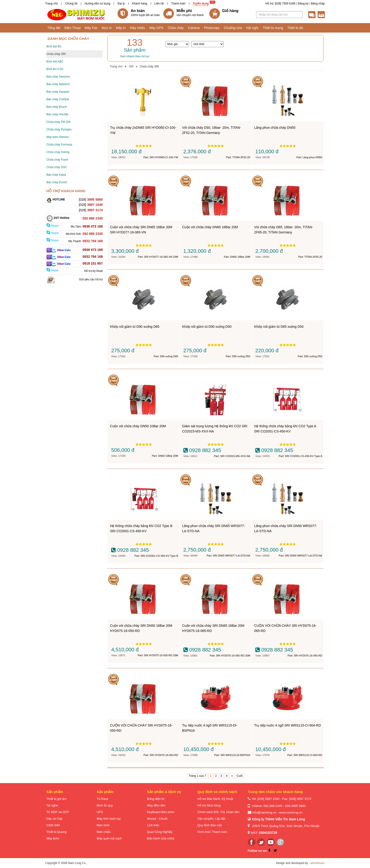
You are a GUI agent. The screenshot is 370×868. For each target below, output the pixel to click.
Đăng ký (303, 4)
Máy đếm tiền (156, 805)
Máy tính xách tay (109, 819)
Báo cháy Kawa (56, 175)
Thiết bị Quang (57, 832)
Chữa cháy (176, 28)
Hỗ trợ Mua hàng (209, 805)
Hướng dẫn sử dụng (97, 4)
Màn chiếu (104, 832)
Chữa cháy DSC (57, 167)
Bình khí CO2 (55, 69)
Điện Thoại (72, 28)
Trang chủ (52, 4)
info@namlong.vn (264, 812)
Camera (194, 28)
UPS (100, 812)
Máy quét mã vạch (109, 838)
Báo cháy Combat (58, 99)
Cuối (240, 776)
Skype (53, 226)
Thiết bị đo (295, 28)
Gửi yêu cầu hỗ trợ (91, 279)
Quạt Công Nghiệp (160, 832)
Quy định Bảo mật (210, 825)
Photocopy (212, 28)
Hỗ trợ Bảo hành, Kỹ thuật (215, 799)
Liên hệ (159, 4)
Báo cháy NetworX (58, 84)
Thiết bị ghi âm (57, 799)
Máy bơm (53, 838)
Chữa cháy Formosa (59, 145)
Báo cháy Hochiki (57, 114)
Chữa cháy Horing (58, 152)
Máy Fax (91, 28)
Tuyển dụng (201, 4)
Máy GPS (156, 28)
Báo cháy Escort (57, 182)
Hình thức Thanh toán (212, 832)
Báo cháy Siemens (58, 77)
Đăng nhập (318, 4)
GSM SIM (53, 825)
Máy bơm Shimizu (58, 137)
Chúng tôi (71, 4)
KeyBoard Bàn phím (161, 812)
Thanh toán (178, 4)
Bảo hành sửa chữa (161, 838)
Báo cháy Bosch (57, 107)
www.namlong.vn (291, 812)
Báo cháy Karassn (58, 92)
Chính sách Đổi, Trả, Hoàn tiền (218, 812)
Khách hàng (140, 4)
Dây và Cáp (55, 819)
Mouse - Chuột (157, 819)
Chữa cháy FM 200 (59, 122)
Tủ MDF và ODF (58, 812)
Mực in (107, 28)
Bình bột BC (54, 46)
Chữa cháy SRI (56, 54)
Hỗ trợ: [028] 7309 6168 (280, 4)
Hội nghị (252, 28)
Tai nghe (52, 805)
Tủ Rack (103, 799)
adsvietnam (317, 863)
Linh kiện (153, 825)
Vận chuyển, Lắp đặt (211, 819)
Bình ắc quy (105, 805)
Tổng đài (54, 28)
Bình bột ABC (55, 62)
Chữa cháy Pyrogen (59, 129)
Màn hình (103, 825)
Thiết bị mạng (273, 28)
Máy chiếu (137, 28)
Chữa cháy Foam (57, 160)
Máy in (121, 28)
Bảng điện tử (156, 799)
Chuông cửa (233, 28)
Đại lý (121, 4)
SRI (131, 66)
